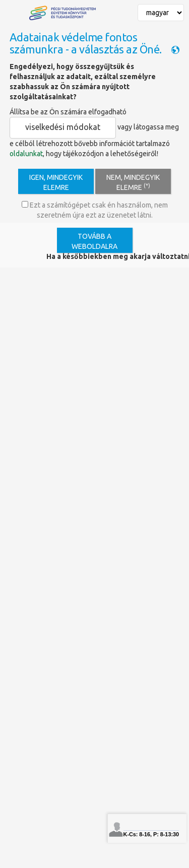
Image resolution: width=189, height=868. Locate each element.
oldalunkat (26, 154)
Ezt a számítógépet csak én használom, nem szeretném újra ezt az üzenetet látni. (95, 210)
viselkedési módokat (63, 127)
